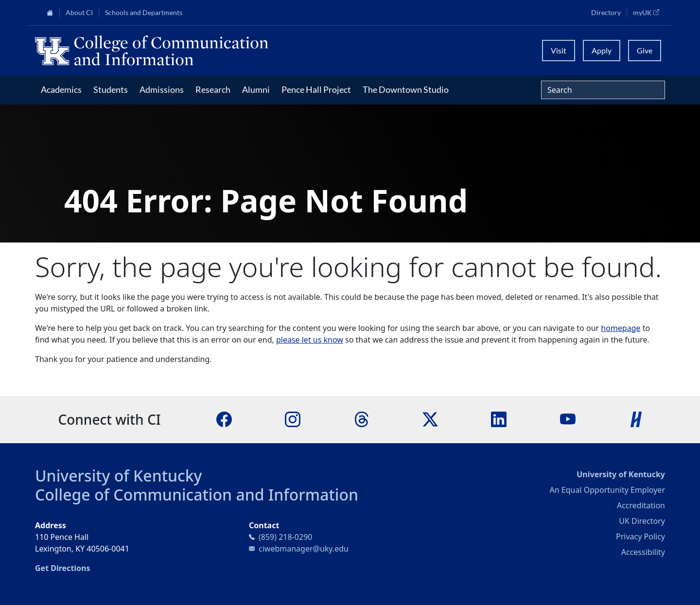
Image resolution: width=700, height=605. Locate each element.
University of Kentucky (119, 475)
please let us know (310, 340)
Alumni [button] (256, 89)
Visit (559, 50)
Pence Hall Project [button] (316, 89)
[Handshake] (636, 419)
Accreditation (641, 505)
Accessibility (643, 552)
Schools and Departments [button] (144, 13)
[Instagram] (293, 419)
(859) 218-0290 (285, 537)
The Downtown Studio (406, 89)
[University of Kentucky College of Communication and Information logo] (271, 51)
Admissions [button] (162, 89)
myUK (649, 12)
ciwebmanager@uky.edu (304, 549)
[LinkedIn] (499, 419)
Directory (606, 13)
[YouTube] (568, 419)
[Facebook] (224, 419)
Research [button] (213, 89)
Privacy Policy (640, 536)
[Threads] (362, 419)
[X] (430, 419)
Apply (602, 50)
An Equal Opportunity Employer (607, 490)
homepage (621, 328)
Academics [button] (61, 89)
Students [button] (111, 89)
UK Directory (642, 521)
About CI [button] (79, 13)
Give (645, 50)
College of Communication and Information (197, 494)
